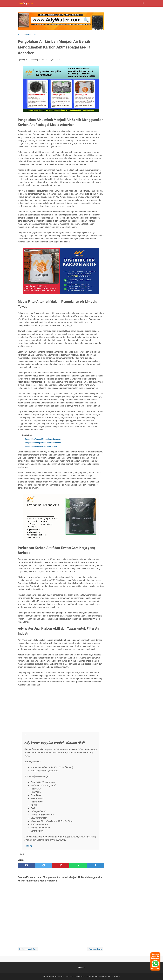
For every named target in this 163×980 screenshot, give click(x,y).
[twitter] (44, 865)
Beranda (82, 967)
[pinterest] (61, 865)
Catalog (28, 846)
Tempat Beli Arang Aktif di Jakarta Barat (41, 446)
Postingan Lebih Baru (28, 949)
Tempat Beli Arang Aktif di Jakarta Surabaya (43, 443)
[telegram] (95, 865)
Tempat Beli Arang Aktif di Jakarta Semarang (43, 439)
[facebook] (26, 865)
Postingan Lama (95, 949)
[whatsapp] (78, 865)
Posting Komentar (53, 60)
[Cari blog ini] (144, 3)
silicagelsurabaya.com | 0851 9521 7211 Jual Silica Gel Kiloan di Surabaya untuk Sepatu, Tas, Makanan (85, 976)
